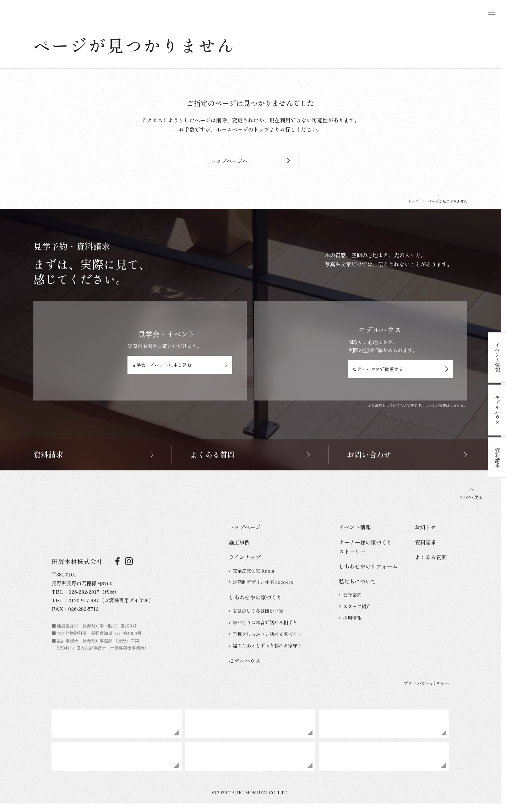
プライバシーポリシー (426, 683)
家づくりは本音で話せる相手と (263, 622)
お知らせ (425, 527)
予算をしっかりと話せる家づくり (265, 634)
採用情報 (350, 618)
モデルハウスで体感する (400, 369)
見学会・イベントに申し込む (180, 365)
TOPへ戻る (471, 495)
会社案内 (350, 595)
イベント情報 (355, 527)
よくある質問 (431, 557)
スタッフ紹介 (355, 606)
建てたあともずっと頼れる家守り (265, 645)
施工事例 (239, 542)
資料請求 (425, 542)
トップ (413, 201)
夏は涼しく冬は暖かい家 (256, 611)
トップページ (245, 527)
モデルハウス (245, 661)
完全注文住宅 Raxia (252, 571)
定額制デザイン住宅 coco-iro (261, 582)
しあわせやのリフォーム (368, 566)
